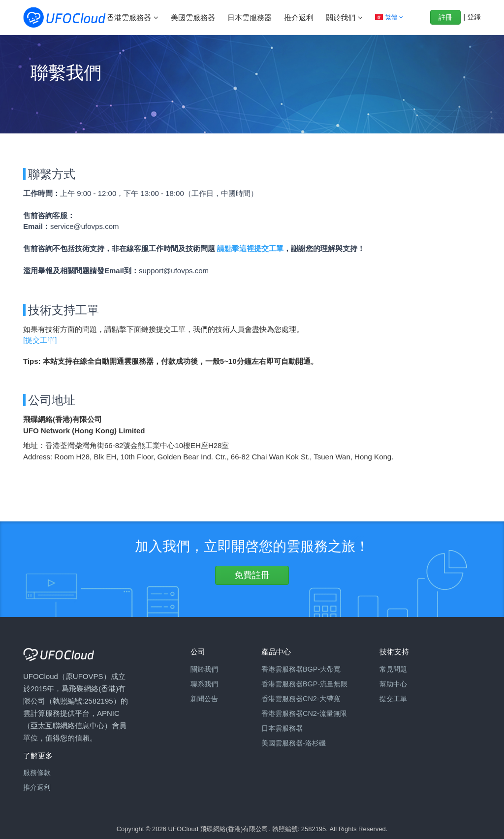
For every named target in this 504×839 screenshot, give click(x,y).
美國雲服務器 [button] (193, 17)
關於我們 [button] (342, 17)
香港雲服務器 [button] (130, 17)
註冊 (445, 17)
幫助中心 (393, 684)
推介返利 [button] (299, 17)
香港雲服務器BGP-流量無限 (304, 684)
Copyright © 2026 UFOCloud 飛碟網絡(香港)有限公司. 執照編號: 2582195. (222, 829)
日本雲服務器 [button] (250, 17)
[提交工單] (40, 340)
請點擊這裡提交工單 (250, 248)
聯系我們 (204, 684)
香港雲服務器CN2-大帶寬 (301, 699)
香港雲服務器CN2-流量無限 (304, 713)
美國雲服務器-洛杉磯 (294, 743)
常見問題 (393, 669)
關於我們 (204, 669)
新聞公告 (204, 699)
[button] (389, 17)
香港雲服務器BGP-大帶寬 (301, 669)
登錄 (474, 17)
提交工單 (393, 699)
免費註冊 (252, 575)
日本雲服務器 (282, 728)
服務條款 (37, 773)
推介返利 (37, 787)
